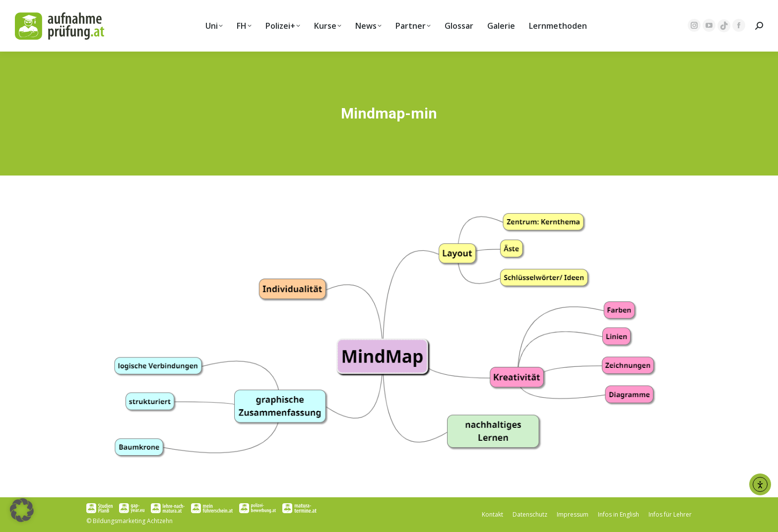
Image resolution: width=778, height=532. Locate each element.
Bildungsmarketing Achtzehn (133, 521)
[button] (22, 510)
